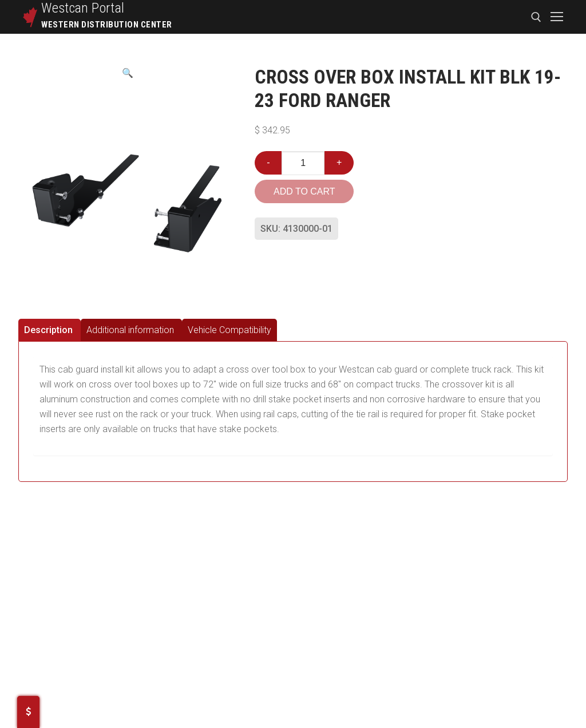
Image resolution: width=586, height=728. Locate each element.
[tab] (50, 330)
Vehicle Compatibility (229, 330)
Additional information (130, 330)
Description (48, 330)
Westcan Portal (83, 8)
